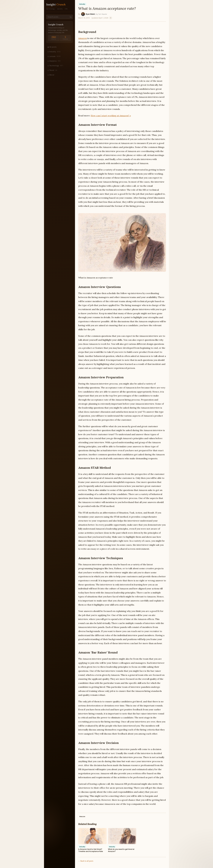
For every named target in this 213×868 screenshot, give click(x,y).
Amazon (83, 38)
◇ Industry (54, 52)
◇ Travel (52, 70)
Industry (82, 4)
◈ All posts (52, 47)
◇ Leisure (54, 56)
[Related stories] (111, 18)
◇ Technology (55, 66)
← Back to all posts (86, 861)
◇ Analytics (54, 61)
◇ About (51, 75)
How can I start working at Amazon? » (111, 116)
